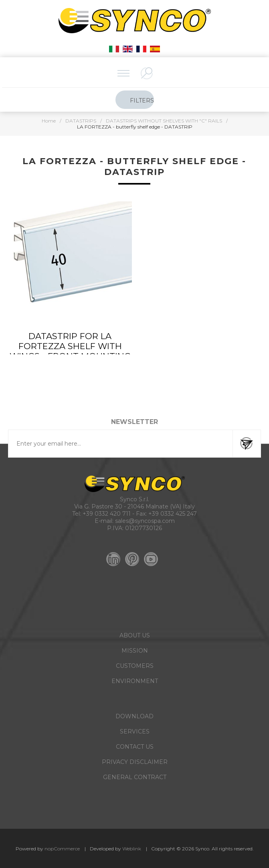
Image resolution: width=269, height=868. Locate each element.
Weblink (132, 849)
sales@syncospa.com (145, 521)
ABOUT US (135, 635)
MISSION (135, 651)
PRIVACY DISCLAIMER (135, 762)
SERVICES (135, 731)
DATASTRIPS (81, 121)
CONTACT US (135, 747)
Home (49, 121)
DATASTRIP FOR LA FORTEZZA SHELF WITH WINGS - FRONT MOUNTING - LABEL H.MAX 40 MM (70, 351)
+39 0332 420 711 (107, 514)
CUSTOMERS (135, 666)
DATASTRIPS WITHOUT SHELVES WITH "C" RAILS (164, 121)
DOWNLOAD (134, 716)
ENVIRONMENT (135, 681)
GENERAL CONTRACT (135, 777)
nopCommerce (62, 849)
